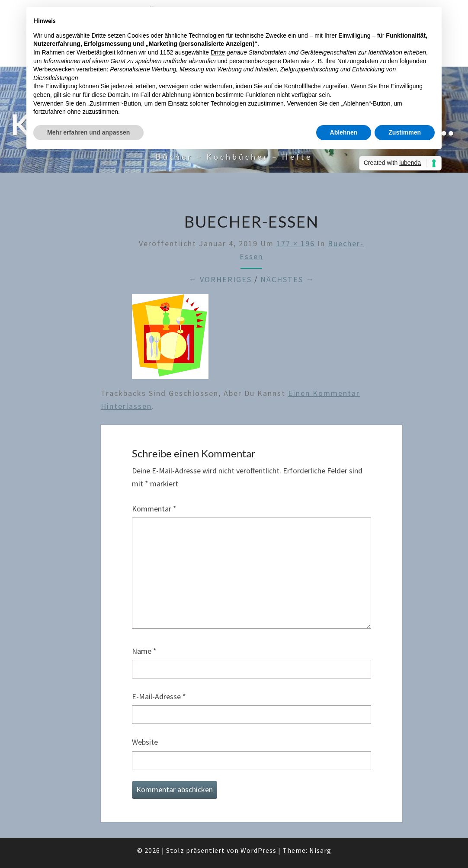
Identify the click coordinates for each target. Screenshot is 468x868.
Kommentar (154, 509)
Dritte (218, 52)
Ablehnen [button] (344, 132)
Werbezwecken (54, 69)
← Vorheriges (220, 279)
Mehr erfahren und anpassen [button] (88, 132)
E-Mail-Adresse (159, 696)
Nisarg (320, 850)
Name (144, 651)
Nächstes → (287, 279)
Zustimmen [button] (405, 132)
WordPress (258, 850)
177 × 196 (296, 243)
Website (145, 742)
